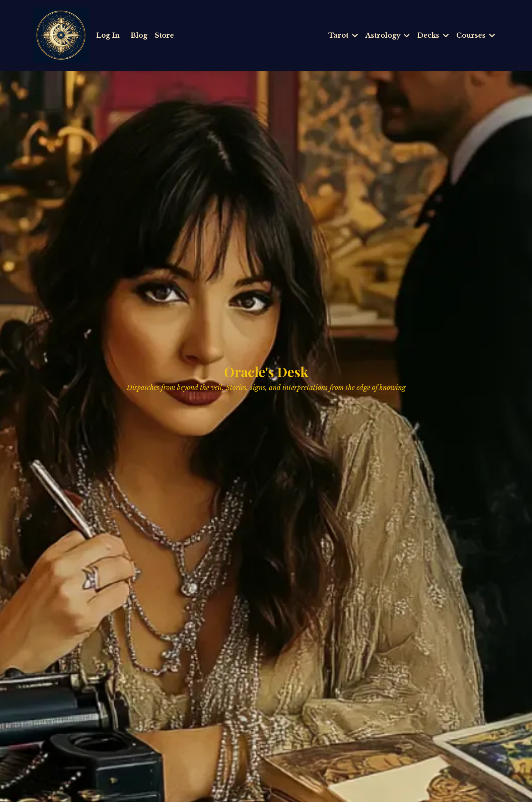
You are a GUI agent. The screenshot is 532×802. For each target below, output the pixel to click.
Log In (108, 35)
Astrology (388, 35)
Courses (476, 35)
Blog (139, 35)
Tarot (343, 35)
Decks (433, 35)
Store (164, 35)
